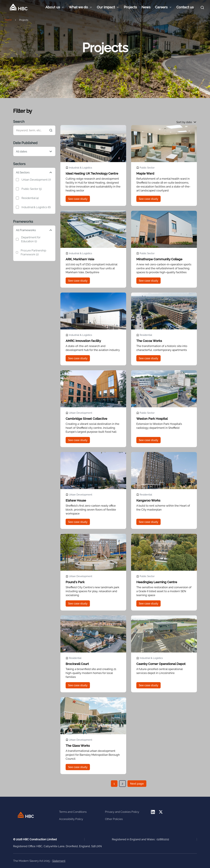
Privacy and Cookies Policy (122, 812)
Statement (59, 861)
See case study (78, 199)
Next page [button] (137, 784)
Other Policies (114, 819)
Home (8, 20)
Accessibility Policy (71, 819)
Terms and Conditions (73, 812)
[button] (187, 122)
